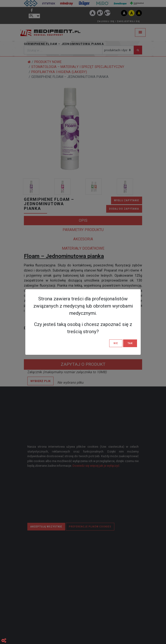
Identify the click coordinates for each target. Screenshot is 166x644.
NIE (116, 343)
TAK (130, 343)
